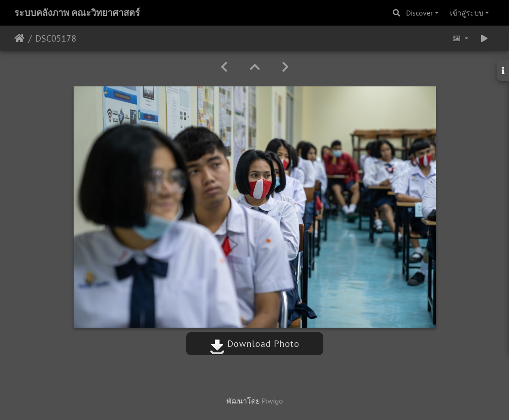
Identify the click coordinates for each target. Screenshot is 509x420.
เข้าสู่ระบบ (467, 13)
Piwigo (272, 401)
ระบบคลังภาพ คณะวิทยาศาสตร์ (77, 13)
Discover (419, 13)
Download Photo (255, 344)
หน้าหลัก (19, 38)
